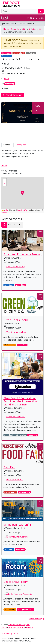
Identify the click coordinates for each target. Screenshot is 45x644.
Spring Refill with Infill (17, 525)
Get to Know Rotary (16, 582)
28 (40, 29)
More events (36, 619)
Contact (12, 627)
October (33, 29)
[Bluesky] (17, 634)
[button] (5, 180)
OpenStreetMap (22, 210)
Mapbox (5, 212)
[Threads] (20, 634)
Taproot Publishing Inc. (19, 625)
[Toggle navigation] (4, 18)
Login (40, 18)
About (4, 627)
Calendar (15, 29)
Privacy (29, 627)
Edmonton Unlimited (16, 417)
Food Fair (9, 467)
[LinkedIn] (8, 634)
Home (6, 29)
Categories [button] (8, 24)
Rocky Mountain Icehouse (18, 537)
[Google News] (3, 634)
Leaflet (5, 210)
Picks (22, 24)
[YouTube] (11, 634)
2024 (24, 29)
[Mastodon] (14, 634)
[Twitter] (6, 634)
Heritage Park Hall (15, 480)
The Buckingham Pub (16, 332)
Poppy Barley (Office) (16, 267)
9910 (6, 79)
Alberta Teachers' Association (20, 594)
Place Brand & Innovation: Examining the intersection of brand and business (22, 401)
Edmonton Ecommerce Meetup (22, 254)
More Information (13, 95)
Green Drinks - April (16, 320)
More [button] (30, 24)
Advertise (21, 627)
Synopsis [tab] (7, 145)
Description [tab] (21, 145)
